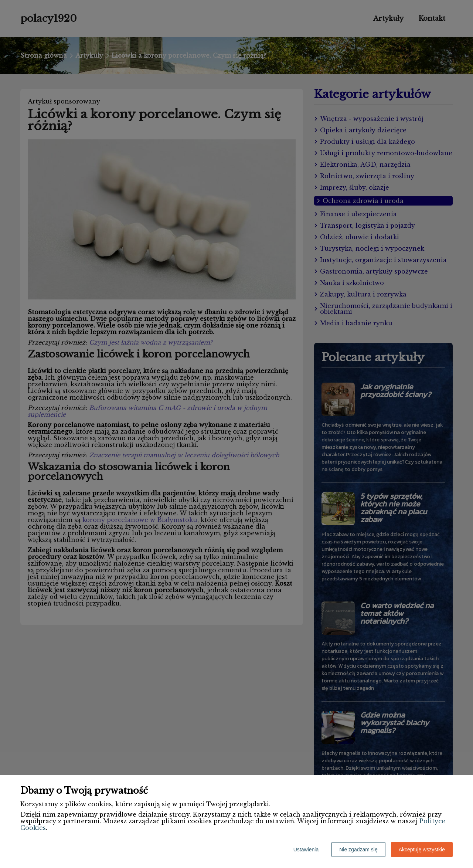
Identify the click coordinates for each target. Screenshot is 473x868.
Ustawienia (306, 850)
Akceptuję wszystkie (422, 850)
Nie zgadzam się (358, 850)
